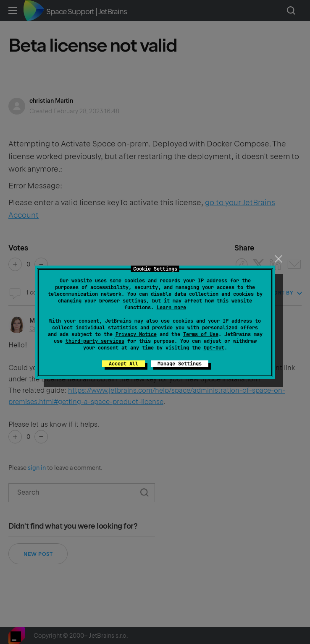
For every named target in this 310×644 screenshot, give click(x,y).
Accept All (123, 364)
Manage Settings (180, 364)
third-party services (95, 341)
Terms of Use (201, 334)
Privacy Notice (136, 334)
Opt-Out (214, 348)
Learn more (171, 308)
